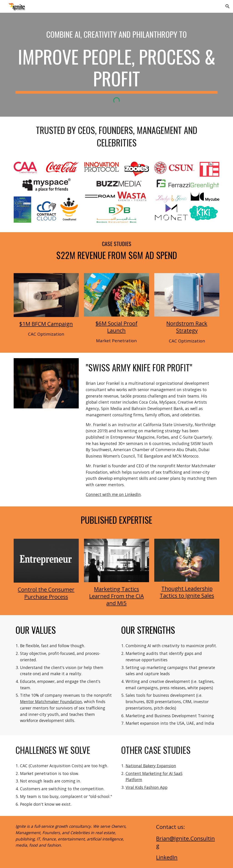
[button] (228, 6)
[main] (117, 34)
